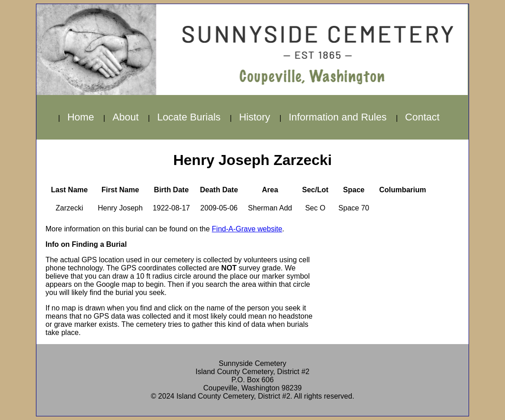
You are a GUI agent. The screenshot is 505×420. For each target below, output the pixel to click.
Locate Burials (189, 117)
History (254, 117)
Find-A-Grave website (247, 229)
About (126, 117)
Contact (422, 117)
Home (81, 117)
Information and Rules (337, 117)
